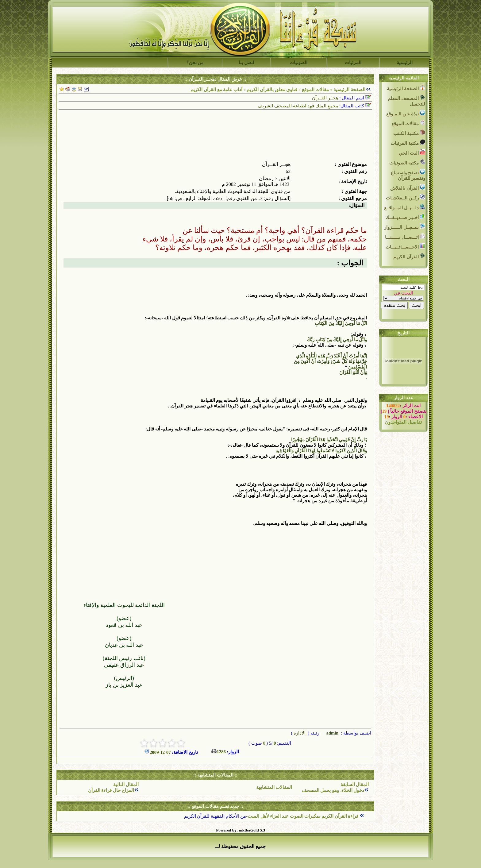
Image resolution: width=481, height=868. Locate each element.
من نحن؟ (195, 63)
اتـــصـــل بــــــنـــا (405, 236)
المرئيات (353, 63)
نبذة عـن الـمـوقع (406, 113)
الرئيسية (405, 63)
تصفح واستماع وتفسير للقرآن (408, 175)
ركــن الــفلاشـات (406, 197)
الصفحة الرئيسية (349, 90)
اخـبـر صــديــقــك (405, 217)
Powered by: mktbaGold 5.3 (240, 830)
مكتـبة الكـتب (409, 133)
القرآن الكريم (409, 256)
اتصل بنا (246, 63)
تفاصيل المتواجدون (403, 422)
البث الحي (412, 152)
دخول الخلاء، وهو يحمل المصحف (333, 790)
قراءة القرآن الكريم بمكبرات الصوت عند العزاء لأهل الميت (304, 816)
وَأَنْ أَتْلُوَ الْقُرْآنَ (353, 372)
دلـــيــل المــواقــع (405, 207)
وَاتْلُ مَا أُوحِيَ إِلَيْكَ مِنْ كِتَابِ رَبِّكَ (337, 340)
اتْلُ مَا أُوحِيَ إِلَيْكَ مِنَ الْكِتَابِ (341, 323)
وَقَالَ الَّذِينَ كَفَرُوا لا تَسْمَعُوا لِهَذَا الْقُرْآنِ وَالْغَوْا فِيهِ (321, 451)
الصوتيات (298, 63)
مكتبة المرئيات (408, 143)
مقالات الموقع (315, 90)
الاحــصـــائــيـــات (406, 246)
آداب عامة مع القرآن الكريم (216, 90)
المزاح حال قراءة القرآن (111, 790)
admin (332, 733)
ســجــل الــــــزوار (405, 227)
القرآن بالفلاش (408, 187)
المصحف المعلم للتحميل (406, 100)
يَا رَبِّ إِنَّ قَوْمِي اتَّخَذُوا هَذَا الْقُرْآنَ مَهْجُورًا (329, 440)
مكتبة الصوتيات (407, 162)
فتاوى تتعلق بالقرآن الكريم (272, 90)
